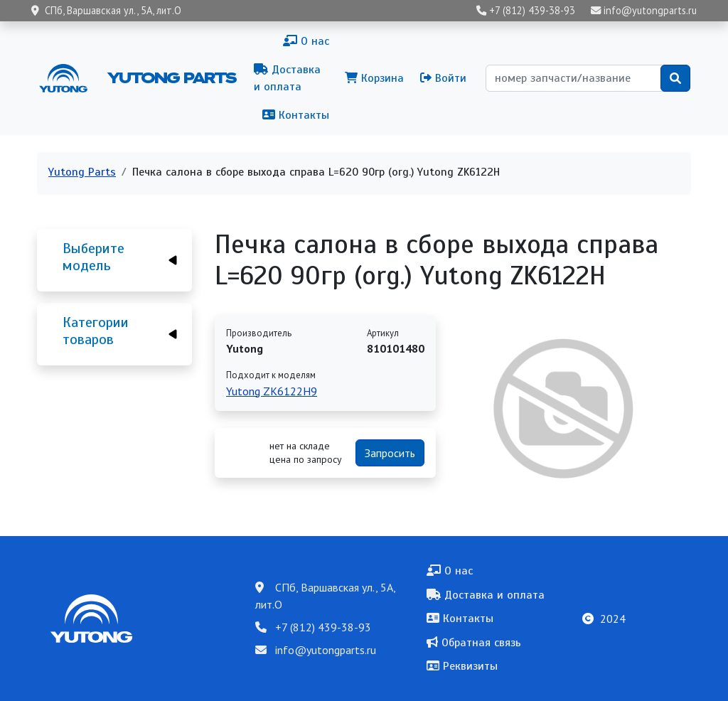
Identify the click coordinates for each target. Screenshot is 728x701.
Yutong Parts (171, 77)
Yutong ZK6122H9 (272, 391)
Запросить (390, 453)
